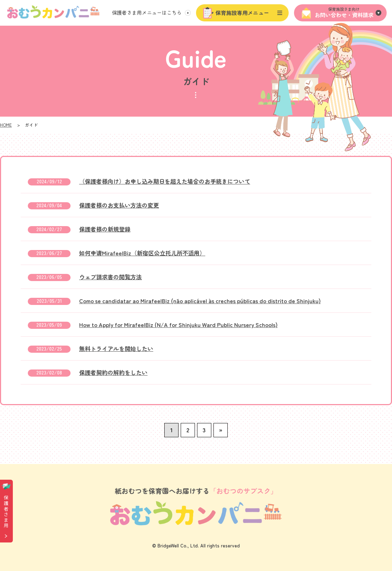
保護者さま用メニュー (147, 12)
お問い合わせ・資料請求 (344, 12)
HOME (6, 125)
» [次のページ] (221, 430)
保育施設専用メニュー (242, 13)
